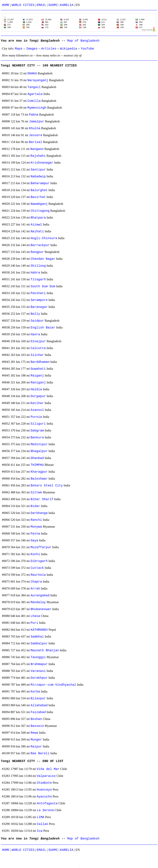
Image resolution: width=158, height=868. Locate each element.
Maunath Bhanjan (45, 650)
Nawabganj (39, 204)
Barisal (36, 142)
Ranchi (36, 520)
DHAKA (32, 73)
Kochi (35, 554)
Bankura (37, 438)
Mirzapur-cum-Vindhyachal (53, 685)
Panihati (38, 293)
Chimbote (44, 783)
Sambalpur (39, 643)
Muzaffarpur (41, 547)
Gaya (34, 541)
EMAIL (41, 5)
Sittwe (36, 492)
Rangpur (37, 252)
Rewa (34, 733)
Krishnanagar (42, 163)
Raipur (36, 747)
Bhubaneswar (41, 609)
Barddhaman (40, 362)
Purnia (36, 417)
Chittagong (40, 211)
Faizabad (38, 712)
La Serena (45, 810)
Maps (19, 49)
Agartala (35, 94)
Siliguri (38, 424)
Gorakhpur (39, 678)
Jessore (36, 135)
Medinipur (39, 444)
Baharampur (40, 183)
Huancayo (44, 790)
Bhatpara (38, 218)
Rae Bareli (40, 753)
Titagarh (38, 279)
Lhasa (35, 616)
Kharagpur (39, 472)
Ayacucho (44, 797)
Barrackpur (40, 245)
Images (32, 49)
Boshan (36, 719)
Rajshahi (38, 156)
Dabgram (37, 431)
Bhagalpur (39, 451)
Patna (35, 534)
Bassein (37, 726)
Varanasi (38, 671)
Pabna (34, 115)
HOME (6, 5)
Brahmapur (39, 664)
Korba (35, 692)
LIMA (41, 817)
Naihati (37, 231)
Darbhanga (39, 513)
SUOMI (53, 5)
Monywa (36, 527)
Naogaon (37, 149)
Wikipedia (69, 49)
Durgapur (38, 396)
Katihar (37, 403)
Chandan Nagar (43, 259)
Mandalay (38, 602)
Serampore (39, 300)
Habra (35, 273)
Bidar (35, 506)
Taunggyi (38, 657)
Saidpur (37, 321)
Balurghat (39, 190)
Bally (35, 314)
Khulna (35, 128)
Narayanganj (38, 80)
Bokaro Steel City (47, 486)
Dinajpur (38, 341)
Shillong (38, 266)
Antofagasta (47, 803)
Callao (42, 824)
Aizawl (36, 225)
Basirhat (38, 197)
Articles (49, 49)
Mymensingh (37, 108)
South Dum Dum (43, 286)
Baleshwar (39, 479)
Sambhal (37, 637)
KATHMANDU (39, 630)
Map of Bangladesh (83, 41)
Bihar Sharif (42, 499)
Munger (36, 740)
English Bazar (43, 328)
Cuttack (37, 568)
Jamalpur (37, 122)
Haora (35, 334)
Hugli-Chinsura (44, 238)
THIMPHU (37, 465)
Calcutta (38, 348)
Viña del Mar (48, 769)
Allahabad (39, 705)
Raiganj (37, 376)
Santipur (38, 170)
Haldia (36, 389)
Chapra (36, 582)
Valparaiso (46, 776)
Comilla (34, 101)
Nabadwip (38, 176)
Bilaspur (38, 698)
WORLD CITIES (23, 5)
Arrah (35, 589)
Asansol (37, 410)
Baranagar (39, 307)
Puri (34, 623)
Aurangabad (40, 595)
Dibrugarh (39, 561)
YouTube (87, 49)
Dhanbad (37, 458)
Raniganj (38, 383)
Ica (40, 831)
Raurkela (38, 575)
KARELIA (67, 5)
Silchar (37, 355)
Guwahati (38, 369)
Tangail (34, 87)
